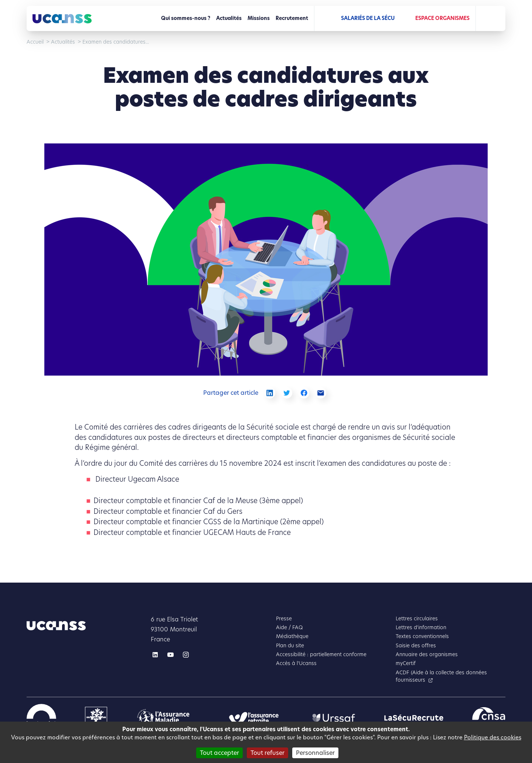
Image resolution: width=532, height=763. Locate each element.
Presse (284, 619)
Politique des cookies (493, 737)
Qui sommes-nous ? (186, 18)
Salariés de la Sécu (368, 18)
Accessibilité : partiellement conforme (321, 655)
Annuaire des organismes (427, 655)
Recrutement (292, 18)
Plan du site (290, 646)
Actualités (229, 18)
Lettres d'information (421, 628)
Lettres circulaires (417, 619)
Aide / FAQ (289, 628)
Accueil (35, 42)
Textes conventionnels (422, 636)
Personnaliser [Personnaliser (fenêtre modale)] (315, 753)
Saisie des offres (416, 646)
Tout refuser (267, 753)
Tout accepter (219, 753)
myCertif (406, 663)
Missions (259, 18)
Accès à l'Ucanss (296, 663)
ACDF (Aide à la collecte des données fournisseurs (441, 676)
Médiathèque (292, 636)
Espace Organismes (442, 18)
